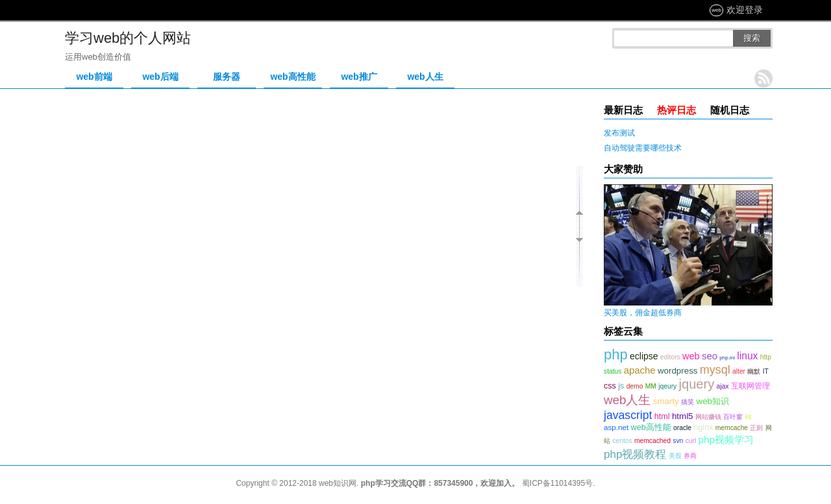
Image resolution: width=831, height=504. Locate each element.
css (610, 386)
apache (640, 370)
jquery (697, 384)
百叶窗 (733, 417)
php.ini (727, 358)
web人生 (425, 77)
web (691, 356)
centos (622, 441)
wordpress (678, 371)
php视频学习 (726, 439)
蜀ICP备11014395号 (557, 483)
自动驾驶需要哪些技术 (643, 148)
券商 (690, 456)
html (662, 416)
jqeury (667, 386)
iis (749, 417)
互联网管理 (750, 386)
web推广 (359, 77)
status (613, 371)
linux (747, 356)
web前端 (94, 77)
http (766, 357)
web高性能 (292, 77)
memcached (652, 441)
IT (766, 371)
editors (670, 357)
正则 (756, 428)
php (616, 354)
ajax (723, 386)
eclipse (644, 356)
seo (710, 356)
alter (739, 371)
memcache (732, 428)
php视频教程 (635, 454)
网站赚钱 (708, 417)
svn (678, 441)
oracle (682, 428)
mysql (715, 370)
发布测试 (619, 133)
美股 (675, 456)
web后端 (160, 77)
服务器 (227, 77)
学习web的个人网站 (128, 38)
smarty (666, 401)
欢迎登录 (745, 10)
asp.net (616, 427)
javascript (628, 415)
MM (651, 386)
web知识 (713, 401)
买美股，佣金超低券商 (643, 313)
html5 (683, 416)
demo (635, 386)
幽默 (754, 371)
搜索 (752, 38)
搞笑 (688, 402)
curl (691, 441)
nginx (703, 427)
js (621, 386)
